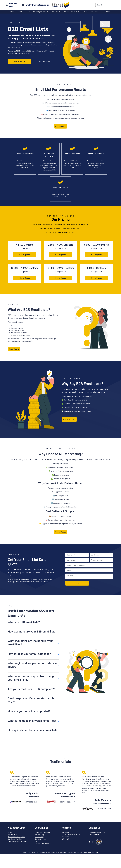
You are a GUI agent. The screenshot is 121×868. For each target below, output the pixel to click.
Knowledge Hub (40, 839)
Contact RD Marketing (43, 844)
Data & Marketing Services (38, 12)
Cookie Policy (39, 837)
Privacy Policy (39, 835)
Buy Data (56, 12)
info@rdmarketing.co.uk (37, 5)
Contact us (107, 12)
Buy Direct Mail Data (15, 839)
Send (77, 583)
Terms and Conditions (43, 832)
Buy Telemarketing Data (16, 837)
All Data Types (45, 61)
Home (12, 12)
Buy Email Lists (69, 419)
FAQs (85, 12)
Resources (95, 12)
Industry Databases (72, 12)
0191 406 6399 (13, 5)
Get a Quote (20, 61)
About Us (21, 12)
